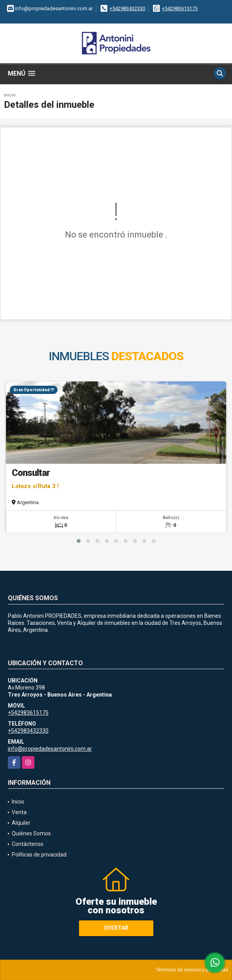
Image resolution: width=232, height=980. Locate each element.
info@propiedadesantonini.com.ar (50, 749)
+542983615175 (180, 8)
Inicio (10, 95)
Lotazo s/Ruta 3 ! (35, 486)
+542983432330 (127, 8)
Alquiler (21, 823)
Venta (19, 812)
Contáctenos (28, 844)
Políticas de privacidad (39, 855)
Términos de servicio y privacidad (192, 970)
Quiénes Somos (31, 833)
